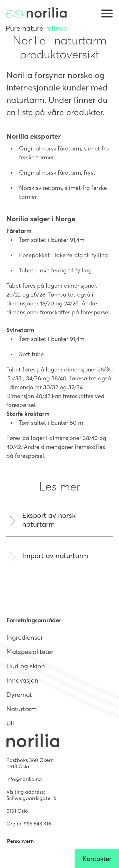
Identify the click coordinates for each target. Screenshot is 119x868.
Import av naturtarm (55, 556)
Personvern (20, 841)
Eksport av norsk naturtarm (49, 520)
